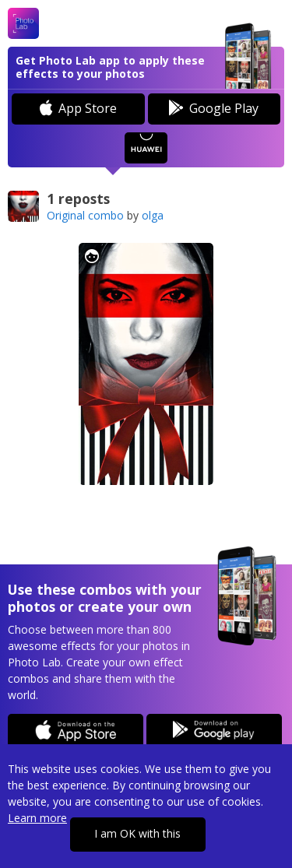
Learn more (37, 818)
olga (153, 215)
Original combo (85, 215)
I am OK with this (137, 833)
